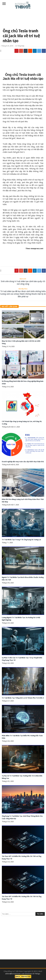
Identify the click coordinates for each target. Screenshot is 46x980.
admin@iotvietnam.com (15, 974)
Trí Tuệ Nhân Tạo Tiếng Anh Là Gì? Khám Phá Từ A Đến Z (23, 698)
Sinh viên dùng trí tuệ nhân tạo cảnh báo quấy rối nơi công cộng (23, 281)
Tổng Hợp (21, 46)
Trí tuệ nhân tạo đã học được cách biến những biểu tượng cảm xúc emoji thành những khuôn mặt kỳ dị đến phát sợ (23, 293)
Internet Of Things (33, 974)
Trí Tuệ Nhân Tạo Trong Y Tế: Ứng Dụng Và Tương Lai (21, 540)
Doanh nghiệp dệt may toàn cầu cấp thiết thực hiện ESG (23, 462)
